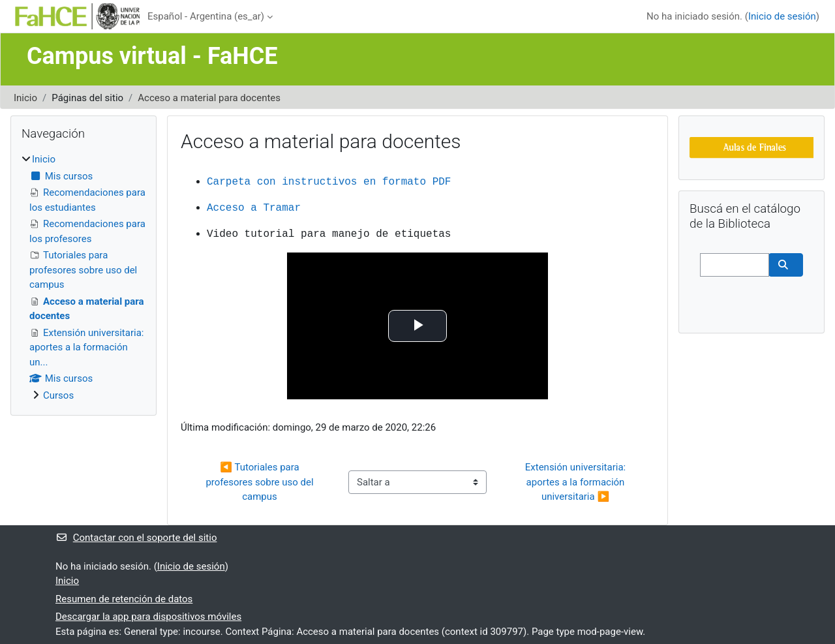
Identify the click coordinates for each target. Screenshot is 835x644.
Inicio (25, 98)
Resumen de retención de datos (124, 599)
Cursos (58, 395)
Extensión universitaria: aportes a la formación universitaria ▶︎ (577, 482)
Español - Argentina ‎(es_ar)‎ (206, 16)
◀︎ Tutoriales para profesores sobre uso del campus (261, 482)
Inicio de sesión (782, 16)
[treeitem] (83, 277)
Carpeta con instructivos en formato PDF (329, 182)
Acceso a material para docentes (209, 98)
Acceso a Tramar (254, 208)
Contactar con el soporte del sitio (136, 538)
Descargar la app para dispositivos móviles (148, 617)
